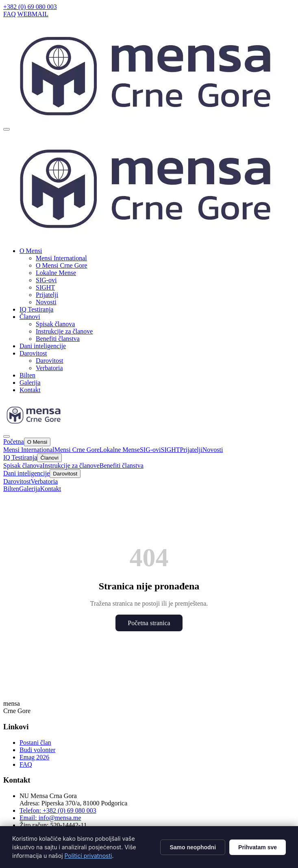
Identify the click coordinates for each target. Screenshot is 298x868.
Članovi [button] (30, 317)
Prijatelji (47, 295)
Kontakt (30, 390)
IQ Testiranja (36, 309)
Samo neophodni (193, 847)
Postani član (35, 743)
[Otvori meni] (7, 129)
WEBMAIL (33, 14)
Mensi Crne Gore (77, 450)
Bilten (27, 375)
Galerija (30, 383)
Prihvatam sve (258, 847)
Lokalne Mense (56, 273)
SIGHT (45, 287)
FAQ (10, 14)
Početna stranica (149, 623)
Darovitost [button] (33, 353)
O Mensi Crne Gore (62, 265)
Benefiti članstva (58, 339)
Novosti (46, 302)
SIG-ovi (46, 280)
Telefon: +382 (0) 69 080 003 (58, 810)
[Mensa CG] (151, 239)
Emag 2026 (34, 757)
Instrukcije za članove (64, 331)
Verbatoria (49, 368)
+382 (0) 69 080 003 (30, 7)
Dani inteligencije (43, 346)
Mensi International (61, 258)
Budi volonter (37, 750)
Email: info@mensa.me (50, 818)
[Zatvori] (7, 436)
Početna (14, 442)
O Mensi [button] (31, 251)
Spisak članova (55, 324)
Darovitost (50, 361)
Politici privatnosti (88, 856)
